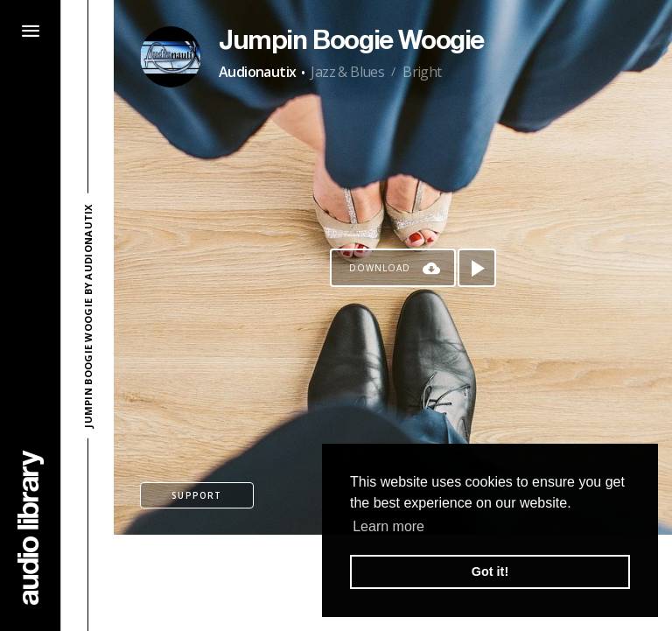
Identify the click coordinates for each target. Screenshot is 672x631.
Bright (422, 72)
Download (380, 268)
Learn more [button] (388, 526)
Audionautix (257, 72)
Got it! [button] (490, 571)
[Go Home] (31, 527)
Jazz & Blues (347, 72)
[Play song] (477, 268)
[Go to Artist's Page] (171, 57)
